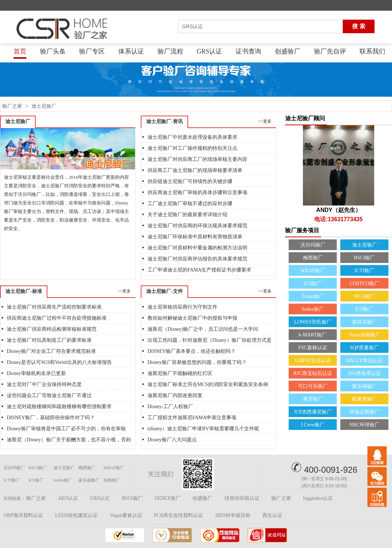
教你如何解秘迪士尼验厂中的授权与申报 (192, 318)
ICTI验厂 (364, 271)
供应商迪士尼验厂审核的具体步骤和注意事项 (197, 192)
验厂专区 (92, 51)
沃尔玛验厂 (313, 245)
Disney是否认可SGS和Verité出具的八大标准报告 (59, 362)
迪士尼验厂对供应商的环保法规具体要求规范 (197, 226)
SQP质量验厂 (365, 348)
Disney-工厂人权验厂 (170, 407)
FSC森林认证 (313, 348)
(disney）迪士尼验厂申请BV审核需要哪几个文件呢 (203, 429)
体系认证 (131, 51)
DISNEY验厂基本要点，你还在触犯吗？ (192, 351)
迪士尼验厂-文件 (164, 291)
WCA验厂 (364, 296)
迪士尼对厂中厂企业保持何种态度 (44, 384)
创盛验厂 (288, 51)
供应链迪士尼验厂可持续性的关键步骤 (190, 181)
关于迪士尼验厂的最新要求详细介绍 (187, 215)
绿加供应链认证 (242, 498)
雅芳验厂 (313, 399)
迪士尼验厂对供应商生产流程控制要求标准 (54, 307)
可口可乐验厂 (313, 386)
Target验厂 (313, 296)
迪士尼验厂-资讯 (164, 121)
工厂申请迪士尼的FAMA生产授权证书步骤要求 (199, 270)
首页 (20, 51)
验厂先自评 (330, 51)
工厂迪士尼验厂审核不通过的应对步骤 (190, 204)
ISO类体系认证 (364, 373)
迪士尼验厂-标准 (24, 291)
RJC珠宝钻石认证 (313, 373)
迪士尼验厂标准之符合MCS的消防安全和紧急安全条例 (208, 384)
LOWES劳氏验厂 (313, 322)
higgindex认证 (318, 498)
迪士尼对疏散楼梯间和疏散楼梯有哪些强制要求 (59, 407)
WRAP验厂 (313, 271)
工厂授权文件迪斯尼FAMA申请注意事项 (192, 418)
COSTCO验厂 (364, 283)
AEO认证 (68, 498)
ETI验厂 (365, 309)
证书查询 (248, 51)
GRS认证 (209, 51)
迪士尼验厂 (44, 106)
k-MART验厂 (313, 335)
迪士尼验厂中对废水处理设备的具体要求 (192, 137)
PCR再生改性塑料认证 (179, 515)
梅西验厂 (313, 258)
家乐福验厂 (365, 386)
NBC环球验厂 (364, 425)
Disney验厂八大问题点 (172, 440)
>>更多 (265, 121)
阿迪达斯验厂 (365, 412)
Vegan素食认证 (126, 515)
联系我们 (372, 51)
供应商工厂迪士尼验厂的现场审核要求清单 (195, 170)
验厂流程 (170, 51)
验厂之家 (12, 106)
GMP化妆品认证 (313, 361)
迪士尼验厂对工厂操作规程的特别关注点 (192, 148)
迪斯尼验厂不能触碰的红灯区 (180, 373)
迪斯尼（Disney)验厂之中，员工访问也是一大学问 (203, 329)
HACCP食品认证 (364, 361)
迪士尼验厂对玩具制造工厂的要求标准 (49, 340)
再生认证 (272, 515)
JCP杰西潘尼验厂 (313, 412)
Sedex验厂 (313, 309)
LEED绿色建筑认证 (77, 515)
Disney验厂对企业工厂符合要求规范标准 (51, 351)
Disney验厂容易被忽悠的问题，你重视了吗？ (197, 362)
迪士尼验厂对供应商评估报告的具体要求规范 (197, 259)
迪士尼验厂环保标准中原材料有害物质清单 (195, 237)
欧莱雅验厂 (365, 399)
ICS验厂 (313, 283)
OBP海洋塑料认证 (23, 515)
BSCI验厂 (364, 258)
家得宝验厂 (365, 322)
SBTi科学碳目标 (233, 515)
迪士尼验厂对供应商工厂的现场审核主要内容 (197, 159)
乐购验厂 (112, 480)
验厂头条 (53, 51)
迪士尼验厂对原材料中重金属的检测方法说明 (197, 248)
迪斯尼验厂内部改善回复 (175, 395)
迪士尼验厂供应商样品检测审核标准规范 (52, 329)
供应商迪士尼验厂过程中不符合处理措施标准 (57, 318)
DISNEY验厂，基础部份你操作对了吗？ (51, 418)
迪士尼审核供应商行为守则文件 (182, 307)
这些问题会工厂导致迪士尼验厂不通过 (49, 395)
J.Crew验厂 (313, 425)
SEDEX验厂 (168, 498)
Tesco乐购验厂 (364, 335)
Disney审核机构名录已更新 (36, 373)
